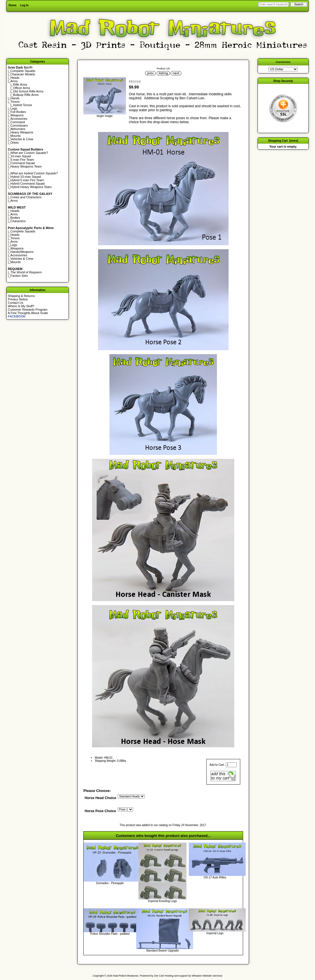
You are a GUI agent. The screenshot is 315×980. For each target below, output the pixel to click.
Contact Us (16, 303)
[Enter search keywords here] (273, 4)
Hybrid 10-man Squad (26, 177)
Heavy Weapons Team (26, 166)
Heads (15, 78)
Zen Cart (159, 976)
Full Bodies (18, 112)
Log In (24, 5)
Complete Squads (23, 71)
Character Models (23, 74)
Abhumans (18, 129)
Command (18, 122)
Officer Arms (22, 88)
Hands (15, 98)
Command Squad (23, 163)
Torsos (15, 102)
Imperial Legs (215, 933)
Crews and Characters (26, 197)
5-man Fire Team (22, 160)
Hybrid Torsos (23, 105)
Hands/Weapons (22, 252)
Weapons (17, 115)
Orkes (15, 143)
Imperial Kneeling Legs (162, 901)
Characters (18, 221)
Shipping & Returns (21, 296)
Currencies (283, 62)
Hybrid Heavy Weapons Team (31, 187)
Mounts (16, 136)
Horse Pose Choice (100, 811)
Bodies (15, 218)
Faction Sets (19, 276)
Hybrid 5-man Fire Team (27, 180)
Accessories (19, 119)
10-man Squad (21, 156)
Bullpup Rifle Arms (26, 95)
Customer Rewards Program (28, 310)
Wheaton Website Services (207, 976)
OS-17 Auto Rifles (215, 877)
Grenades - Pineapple (110, 883)
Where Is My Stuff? (21, 306)
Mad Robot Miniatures (126, 976)
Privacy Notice (18, 299)
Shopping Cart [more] (283, 141)
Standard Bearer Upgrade (162, 951)
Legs (14, 108)
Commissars (19, 125)
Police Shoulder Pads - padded (110, 934)
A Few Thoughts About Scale (28, 313)
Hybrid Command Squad (28, 183)
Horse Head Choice (100, 798)
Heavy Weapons (22, 132)
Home (13, 5)
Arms (14, 201)
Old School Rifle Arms (28, 91)
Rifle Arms (20, 84)
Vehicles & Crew (22, 139)
